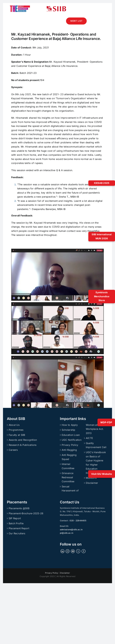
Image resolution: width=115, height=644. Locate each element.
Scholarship (69, 430)
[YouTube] (73, 551)
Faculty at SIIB (17, 435)
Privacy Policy (70, 445)
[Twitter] (78, 551)
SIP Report (15, 518)
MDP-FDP (106, 422)
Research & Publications (23, 445)
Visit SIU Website (102, 474)
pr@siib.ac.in (67, 533)
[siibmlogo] (56, 7)
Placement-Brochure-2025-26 (26, 513)
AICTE (89, 438)
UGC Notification (72, 440)
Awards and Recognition (23, 440)
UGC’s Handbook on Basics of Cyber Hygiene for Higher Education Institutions (96, 463)
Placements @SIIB (19, 508)
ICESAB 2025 (102, 183)
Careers (13, 450)
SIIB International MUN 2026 (102, 236)
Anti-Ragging (69, 450)
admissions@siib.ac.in (71, 530)
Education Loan (71, 435)
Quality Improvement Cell (96, 445)
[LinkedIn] (62, 551)
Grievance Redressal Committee (68, 477)
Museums (91, 478)
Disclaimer (92, 483)
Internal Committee (68, 466)
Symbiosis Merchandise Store (102, 296)
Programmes (16, 430)
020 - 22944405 (78, 521)
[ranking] (20, 4)
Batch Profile (16, 523)
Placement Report (19, 528)
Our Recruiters (17, 533)
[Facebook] (84, 551)
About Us (14, 425)
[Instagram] (68, 551)
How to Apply (70, 425)
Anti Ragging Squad (69, 457)
